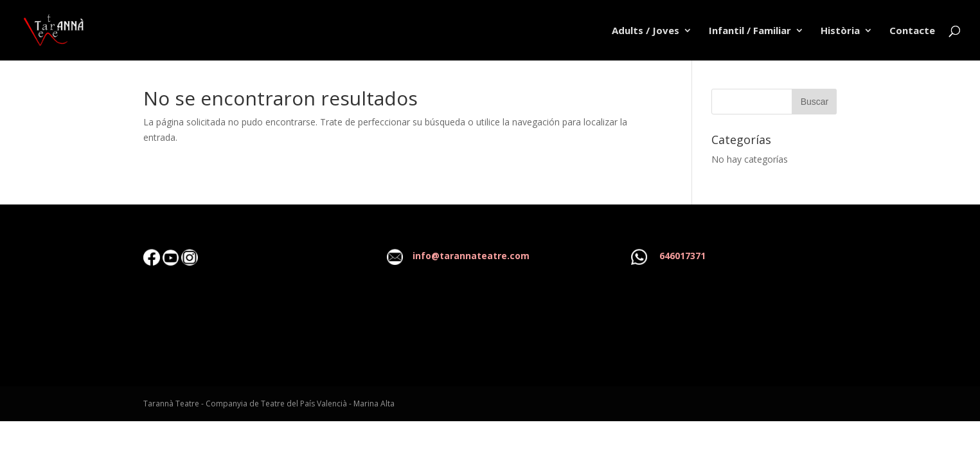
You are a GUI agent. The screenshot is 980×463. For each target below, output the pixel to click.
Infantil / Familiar (750, 31)
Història (840, 31)
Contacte (912, 31)
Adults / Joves (646, 31)
